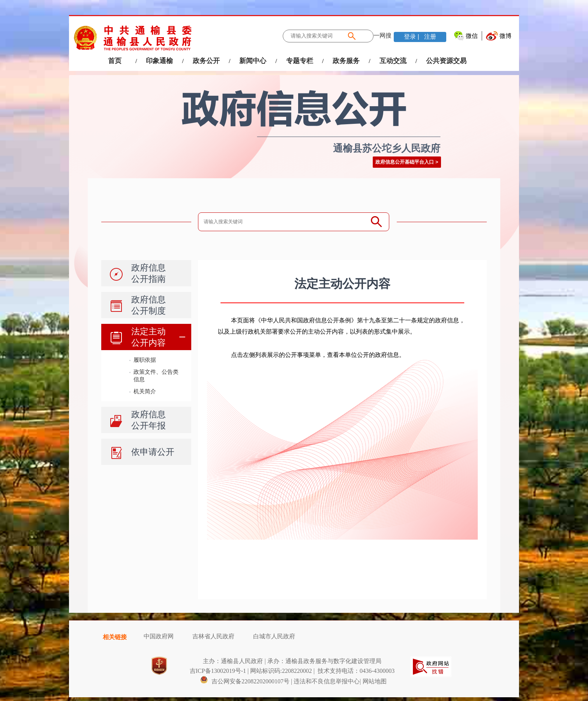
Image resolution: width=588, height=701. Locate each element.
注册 (429, 37)
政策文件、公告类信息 (156, 375)
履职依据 (145, 360)
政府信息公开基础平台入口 (405, 162)
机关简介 (145, 391)
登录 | (412, 37)
